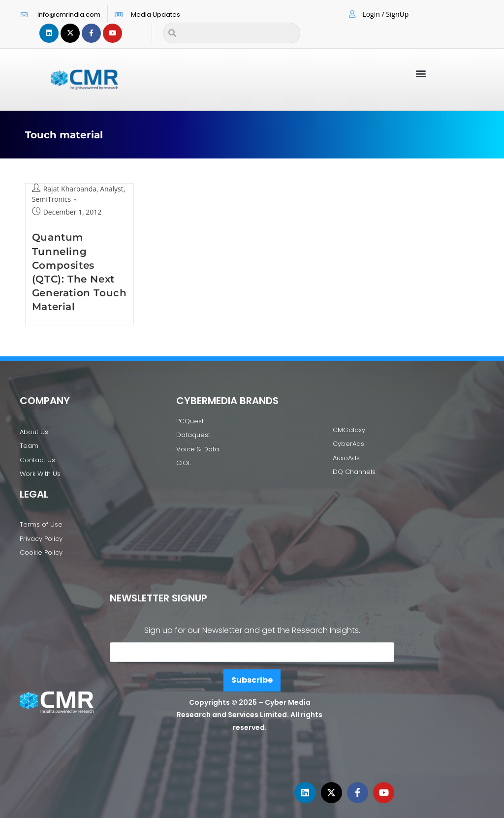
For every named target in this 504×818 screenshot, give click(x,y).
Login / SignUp (385, 14)
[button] (421, 73)
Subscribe (252, 680)
